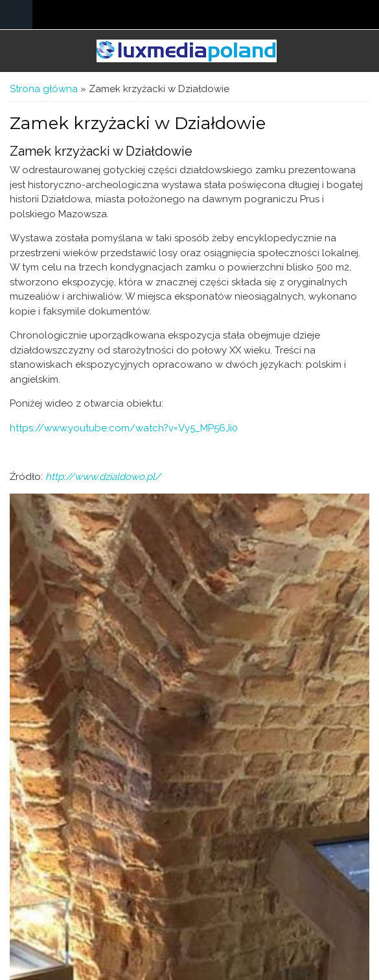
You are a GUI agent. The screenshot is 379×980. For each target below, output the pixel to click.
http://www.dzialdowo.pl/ (103, 477)
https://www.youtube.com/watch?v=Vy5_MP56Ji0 (124, 428)
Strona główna (44, 89)
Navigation (16, 15)
